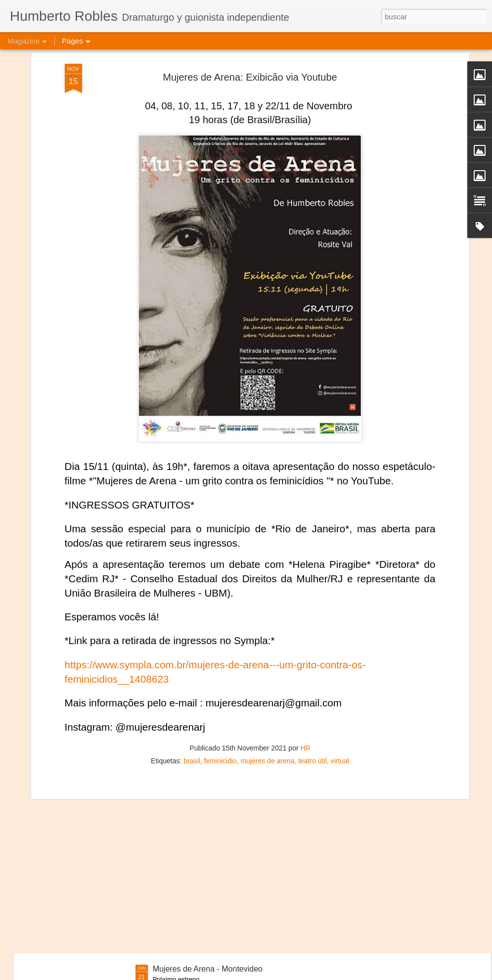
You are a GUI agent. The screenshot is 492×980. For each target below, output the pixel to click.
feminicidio (221, 682)
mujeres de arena (267, 682)
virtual (340, 682)
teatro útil (313, 682)
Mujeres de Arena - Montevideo (208, 969)
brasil (192, 682)
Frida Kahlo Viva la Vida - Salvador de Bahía (231, 857)
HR (305, 669)
